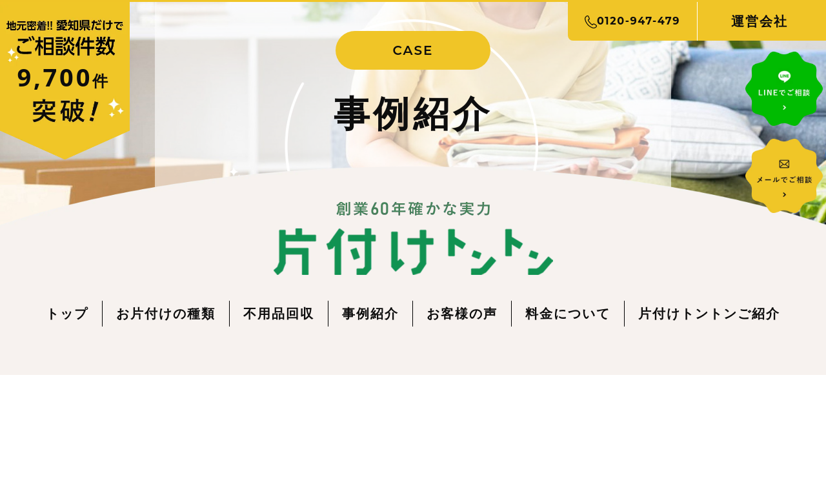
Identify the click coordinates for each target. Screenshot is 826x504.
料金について (568, 313)
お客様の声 (462, 313)
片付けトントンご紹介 (709, 313)
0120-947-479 (632, 21)
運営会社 (760, 21)
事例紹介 (370, 313)
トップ (67, 313)
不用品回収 (279, 313)
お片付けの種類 (166, 313)
